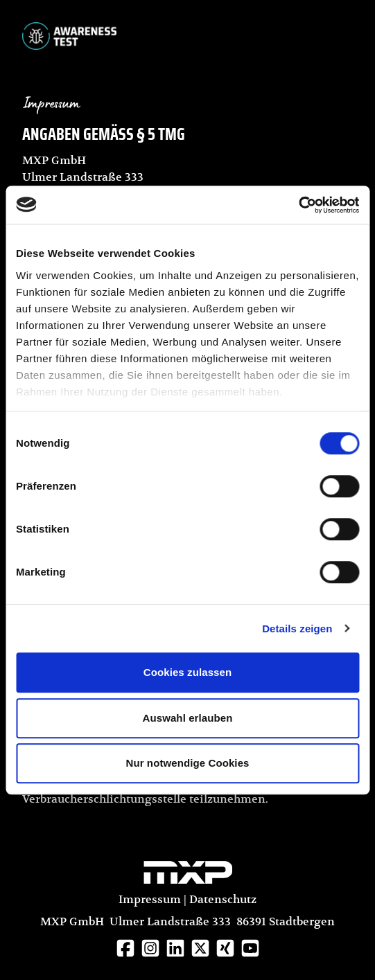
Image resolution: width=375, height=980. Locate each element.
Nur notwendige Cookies (187, 763)
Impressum (150, 900)
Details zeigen (297, 629)
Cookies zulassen (187, 672)
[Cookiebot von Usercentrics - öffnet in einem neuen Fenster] (298, 205)
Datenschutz (223, 900)
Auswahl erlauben (188, 718)
